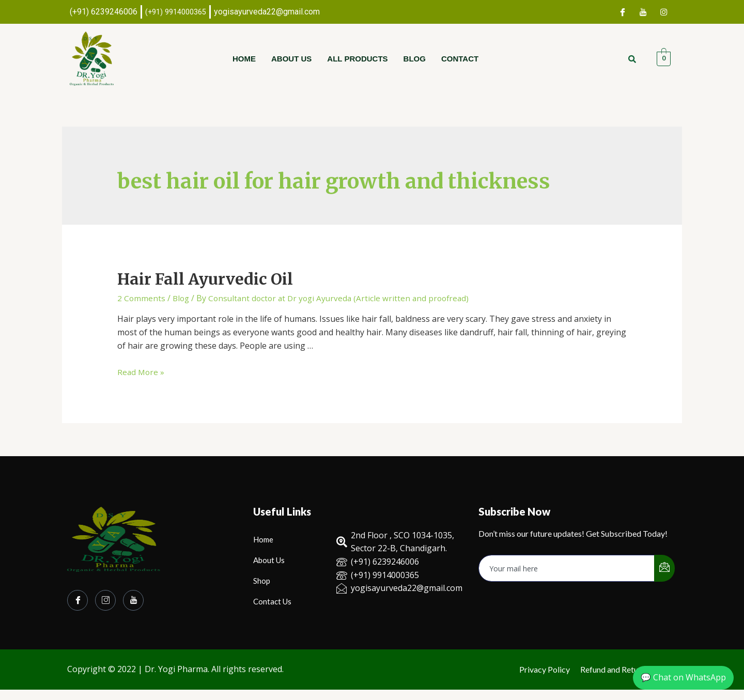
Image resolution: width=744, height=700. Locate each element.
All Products (357, 59)
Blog (415, 59)
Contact (460, 59)
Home (244, 59)
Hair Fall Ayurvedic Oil (205, 279)
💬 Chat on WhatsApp (683, 677)
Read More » (142, 372)
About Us (291, 59)
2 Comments (142, 298)
